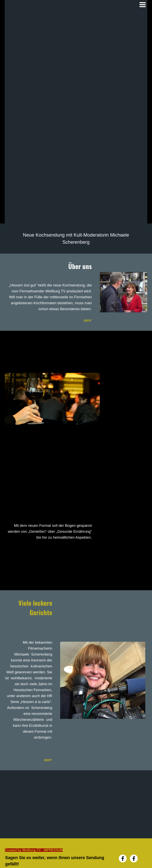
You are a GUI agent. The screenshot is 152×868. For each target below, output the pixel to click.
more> (88, 320)
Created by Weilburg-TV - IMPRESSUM (34, 850)
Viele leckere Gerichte (35, 608)
